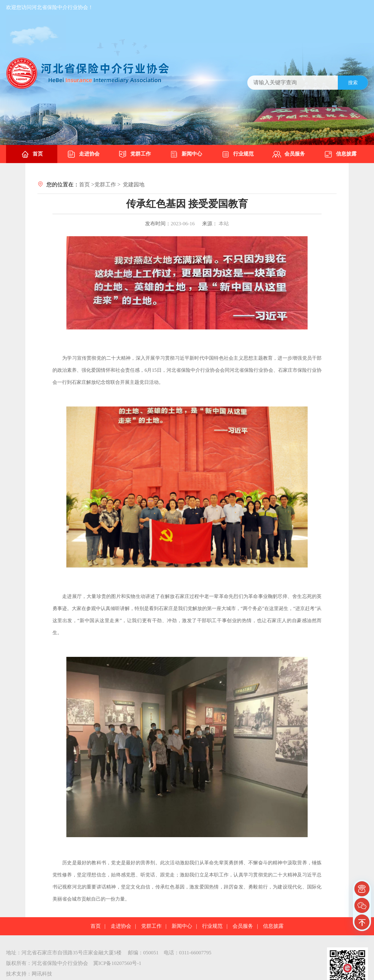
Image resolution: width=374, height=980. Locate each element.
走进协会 (83, 154)
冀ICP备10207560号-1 (117, 963)
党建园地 (134, 185)
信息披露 (340, 154)
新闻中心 (186, 154)
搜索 (353, 83)
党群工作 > (108, 185)
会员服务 (289, 154)
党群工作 (135, 154)
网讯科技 (42, 974)
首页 (32, 154)
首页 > (87, 185)
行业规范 (237, 154)
